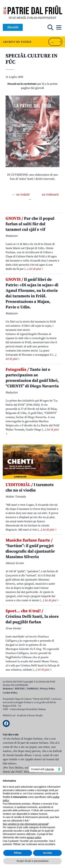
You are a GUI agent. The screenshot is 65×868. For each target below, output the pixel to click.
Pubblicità (32, 689)
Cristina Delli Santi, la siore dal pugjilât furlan (32, 617)
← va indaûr (21, 194)
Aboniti (13, 27)
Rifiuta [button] (18, 853)
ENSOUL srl (9, 716)
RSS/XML (20, 689)
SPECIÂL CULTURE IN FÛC (32, 59)
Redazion (8, 689)
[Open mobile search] (50, 27)
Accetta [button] (47, 853)
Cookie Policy (10, 693)
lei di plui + (36, 269)
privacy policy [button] (34, 837)
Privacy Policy (48, 689)
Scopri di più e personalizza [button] (32, 861)
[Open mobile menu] (59, 27)
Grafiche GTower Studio (30, 716)
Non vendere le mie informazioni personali (25, 824)
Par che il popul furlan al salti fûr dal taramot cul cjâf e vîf (30, 224)
